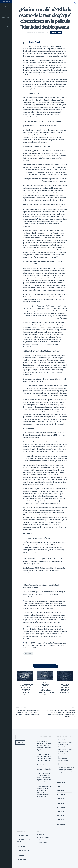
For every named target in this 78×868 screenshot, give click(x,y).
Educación (21, 846)
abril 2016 (60, 820)
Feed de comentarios (46, 840)
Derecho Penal (56, 32)
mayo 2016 (60, 816)
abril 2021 (60, 799)
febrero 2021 (61, 807)
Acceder (41, 835)
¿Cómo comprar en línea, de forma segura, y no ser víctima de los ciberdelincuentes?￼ (47, 688)
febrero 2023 (61, 795)
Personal (21, 855)
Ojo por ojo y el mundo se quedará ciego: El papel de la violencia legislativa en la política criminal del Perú (61, 713)
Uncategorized (23, 860)
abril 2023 (60, 786)
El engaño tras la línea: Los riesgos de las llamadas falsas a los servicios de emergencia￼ (28, 712)
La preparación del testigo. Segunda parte (66, 742)
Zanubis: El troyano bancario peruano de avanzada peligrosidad (65, 688)
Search (6, 25)
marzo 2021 (61, 803)
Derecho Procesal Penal (24, 841)
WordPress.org (44, 843)
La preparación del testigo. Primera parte (66, 756)
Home (6, 8)
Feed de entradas (44, 837)
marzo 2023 (61, 791)
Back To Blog (6, 16)
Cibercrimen (29, 653)
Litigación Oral (23, 851)
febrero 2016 (61, 824)
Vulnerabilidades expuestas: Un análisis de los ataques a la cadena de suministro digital (27, 689)
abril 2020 (60, 812)
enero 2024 (61, 782)
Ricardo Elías (63, 740)
